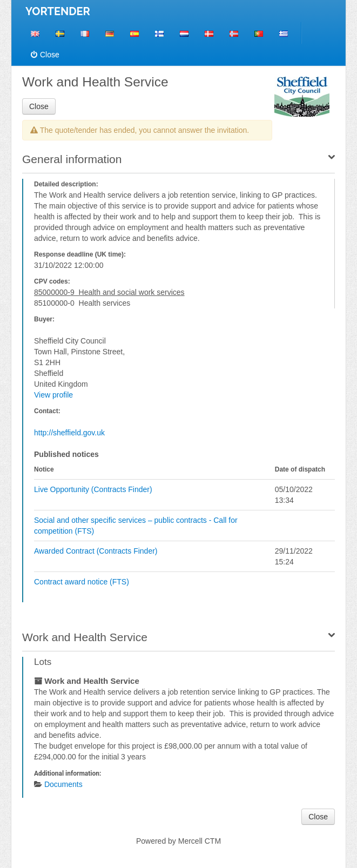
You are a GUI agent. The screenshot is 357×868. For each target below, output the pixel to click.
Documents (63, 784)
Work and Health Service (85, 637)
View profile (53, 395)
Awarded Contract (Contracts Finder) (96, 551)
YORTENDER (58, 11)
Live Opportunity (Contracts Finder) (93, 489)
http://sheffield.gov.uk (69, 433)
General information (72, 159)
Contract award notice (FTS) (82, 582)
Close (45, 55)
